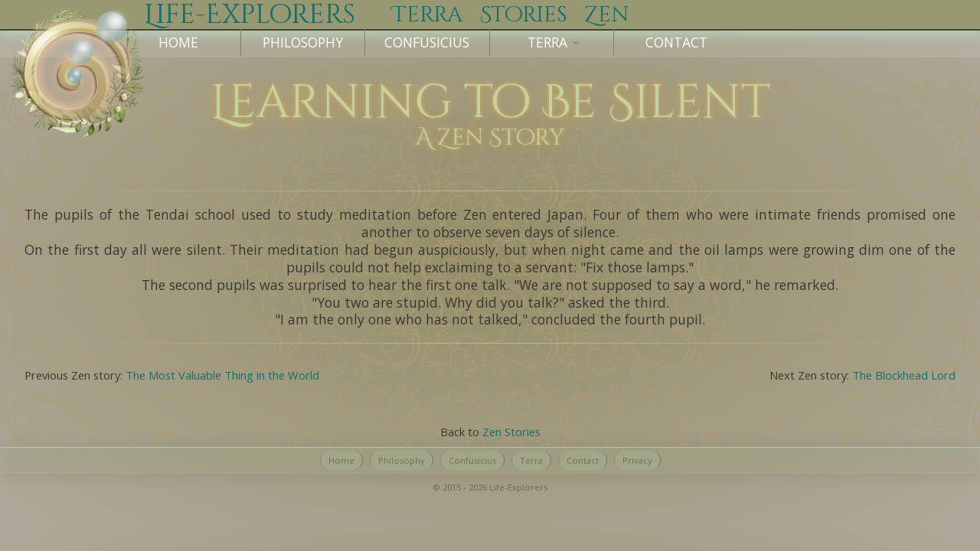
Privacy (637, 460)
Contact (676, 42)
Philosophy (303, 42)
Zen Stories (511, 432)
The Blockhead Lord (904, 375)
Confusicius (427, 42)
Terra (531, 460)
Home (178, 42)
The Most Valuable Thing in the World (222, 375)
